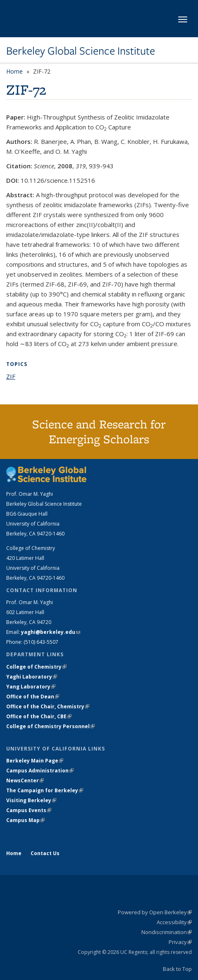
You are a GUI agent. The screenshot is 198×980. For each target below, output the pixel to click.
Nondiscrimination (167, 932)
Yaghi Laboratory (32, 677)
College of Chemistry (36, 667)
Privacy (180, 942)
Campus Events (29, 810)
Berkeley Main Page (35, 761)
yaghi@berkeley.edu (51, 632)
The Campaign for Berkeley (45, 790)
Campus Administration (40, 771)
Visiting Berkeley (31, 800)
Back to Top (177, 969)
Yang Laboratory (31, 687)
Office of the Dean (33, 697)
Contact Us (45, 853)
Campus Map (25, 820)
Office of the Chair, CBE (39, 716)
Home (14, 71)
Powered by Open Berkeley (155, 912)
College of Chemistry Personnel (50, 726)
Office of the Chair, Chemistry (48, 706)
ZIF (11, 376)
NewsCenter (25, 780)
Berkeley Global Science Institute (81, 51)
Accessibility (174, 922)
